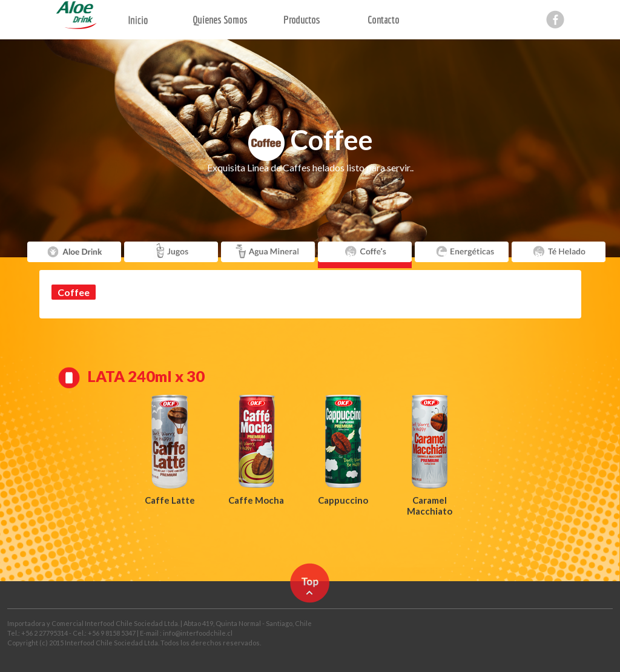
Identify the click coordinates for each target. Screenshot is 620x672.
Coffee (74, 292)
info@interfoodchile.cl (198, 633)
